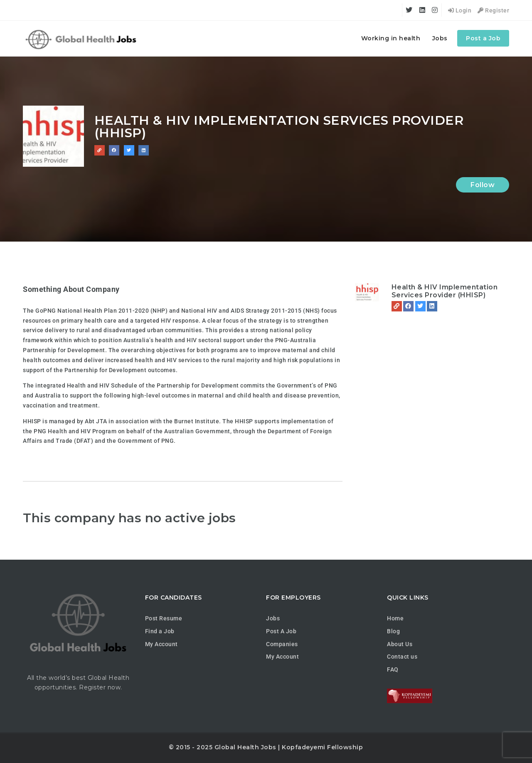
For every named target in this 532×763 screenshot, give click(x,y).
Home (395, 618)
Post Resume (164, 618)
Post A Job (281, 631)
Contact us (402, 657)
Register (493, 10)
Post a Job (483, 38)
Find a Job (160, 631)
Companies (282, 644)
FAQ (393, 669)
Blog (393, 631)
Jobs (440, 38)
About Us (400, 644)
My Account (161, 644)
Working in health (391, 38)
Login (460, 10)
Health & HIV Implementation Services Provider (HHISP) (445, 291)
